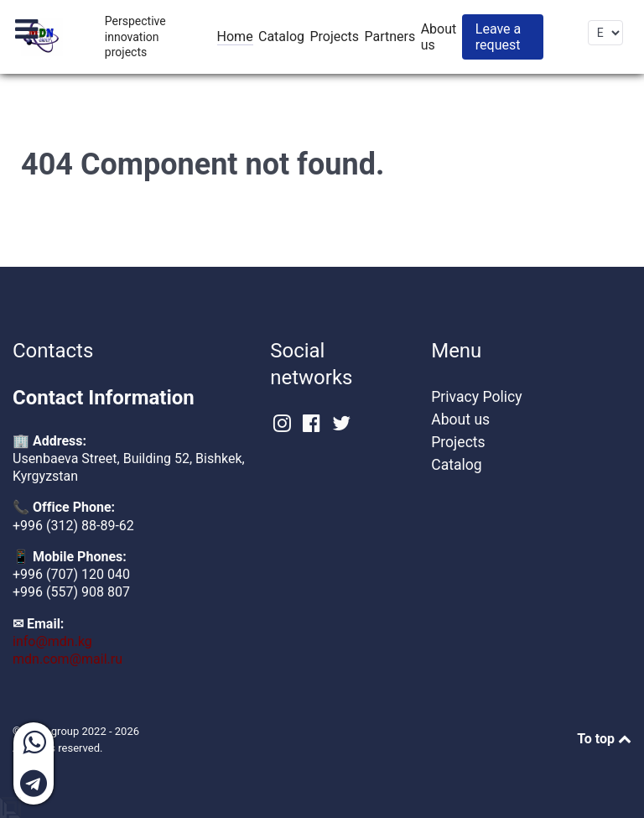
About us (460, 419)
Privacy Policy (476, 397)
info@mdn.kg (52, 641)
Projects (458, 442)
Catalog (457, 465)
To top (604, 739)
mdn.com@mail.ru (68, 659)
